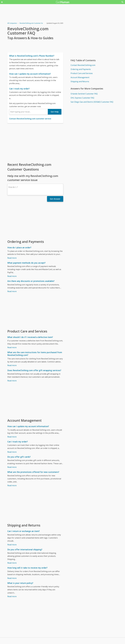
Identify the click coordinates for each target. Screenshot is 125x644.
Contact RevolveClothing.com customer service (30, 119)
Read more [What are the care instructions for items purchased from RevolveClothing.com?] (12, 365)
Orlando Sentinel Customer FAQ (84, 94)
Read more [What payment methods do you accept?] (12, 276)
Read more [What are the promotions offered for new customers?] (12, 485)
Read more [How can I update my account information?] (12, 437)
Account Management (80, 77)
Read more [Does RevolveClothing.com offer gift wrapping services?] (12, 381)
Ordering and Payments (81, 69)
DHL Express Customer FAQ (82, 98)
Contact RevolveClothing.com (83, 65)
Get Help (55, 112)
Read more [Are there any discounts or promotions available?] (12, 291)
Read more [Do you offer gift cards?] (12, 467)
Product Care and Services (82, 73)
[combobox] (29, 112)
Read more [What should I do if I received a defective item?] (12, 347)
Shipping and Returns (80, 81)
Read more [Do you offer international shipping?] (12, 563)
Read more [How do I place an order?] (12, 258)
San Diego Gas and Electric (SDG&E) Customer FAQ (92, 102)
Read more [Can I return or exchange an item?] (12, 545)
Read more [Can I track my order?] (12, 452)
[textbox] (29, 112)
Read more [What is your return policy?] (12, 596)
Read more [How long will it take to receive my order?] (12, 578)
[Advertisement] (35, 143)
